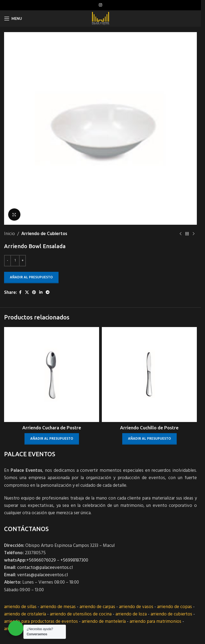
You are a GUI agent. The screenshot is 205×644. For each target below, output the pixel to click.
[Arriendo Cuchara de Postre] (52, 375)
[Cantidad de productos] (15, 261)
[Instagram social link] (100, 5)
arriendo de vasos (136, 607)
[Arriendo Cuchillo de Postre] (149, 375)
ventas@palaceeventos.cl (42, 575)
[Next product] (194, 234)
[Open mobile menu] (13, 19)
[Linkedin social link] (41, 293)
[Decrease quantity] (7, 261)
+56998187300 (74, 560)
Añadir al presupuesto (31, 277)
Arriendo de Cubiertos (44, 234)
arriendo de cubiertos (171, 614)
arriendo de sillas (20, 607)
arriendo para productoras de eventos (41, 622)
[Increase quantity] (22, 261)
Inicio (10, 234)
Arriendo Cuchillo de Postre (149, 428)
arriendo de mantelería (104, 622)
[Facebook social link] (20, 293)
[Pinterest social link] (34, 293)
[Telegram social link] (48, 293)
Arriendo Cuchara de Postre (52, 428)
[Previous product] (180, 234)
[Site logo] (101, 18)
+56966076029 (41, 560)
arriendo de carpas (97, 607)
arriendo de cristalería (25, 614)
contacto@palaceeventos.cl (45, 568)
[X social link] (27, 293)
